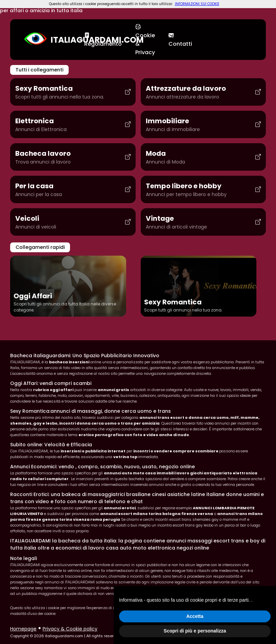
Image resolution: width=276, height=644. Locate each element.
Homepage (23, 629)
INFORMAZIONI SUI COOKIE (197, 4)
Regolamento (103, 40)
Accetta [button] (195, 616)
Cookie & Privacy (145, 40)
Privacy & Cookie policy (70, 629)
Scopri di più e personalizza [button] (195, 631)
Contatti (180, 40)
